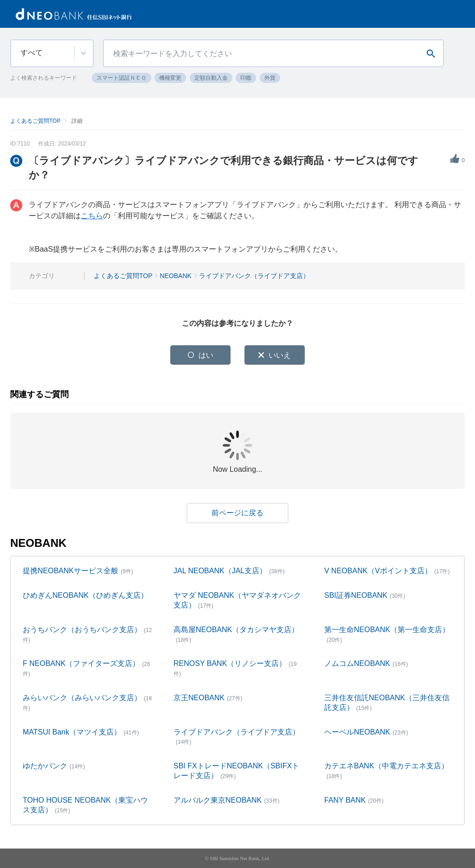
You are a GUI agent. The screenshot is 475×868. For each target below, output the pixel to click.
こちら (92, 216)
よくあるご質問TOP (35, 121)
